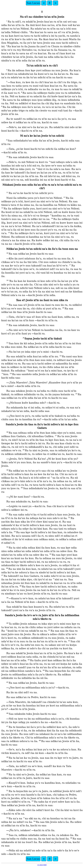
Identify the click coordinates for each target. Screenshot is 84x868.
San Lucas (33, 3)
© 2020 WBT (42, 865)
